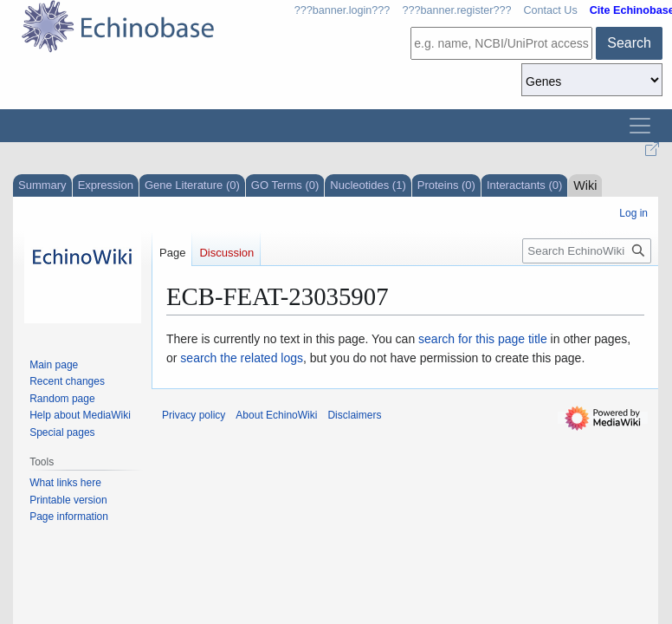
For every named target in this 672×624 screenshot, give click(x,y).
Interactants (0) (524, 185)
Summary (42, 185)
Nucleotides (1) (368, 185)
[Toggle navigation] (640, 126)
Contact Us (550, 10)
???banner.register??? (456, 10)
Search (629, 43)
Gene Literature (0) (192, 185)
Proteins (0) (446, 185)
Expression (106, 185)
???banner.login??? (342, 10)
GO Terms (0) (285, 185)
